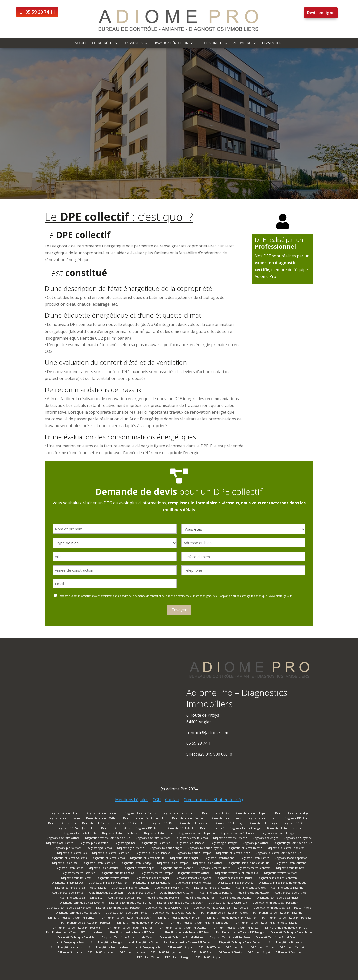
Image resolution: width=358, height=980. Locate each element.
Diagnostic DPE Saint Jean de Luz (76, 829)
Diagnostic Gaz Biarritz (60, 844)
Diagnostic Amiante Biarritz (140, 814)
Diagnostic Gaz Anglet (265, 839)
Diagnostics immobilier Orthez (236, 883)
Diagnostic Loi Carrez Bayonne (205, 849)
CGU (157, 800)
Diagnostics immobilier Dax (68, 883)
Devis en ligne (321, 13)
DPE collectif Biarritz (231, 953)
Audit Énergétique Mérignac (107, 943)
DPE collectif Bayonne (288, 953)
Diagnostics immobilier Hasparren (108, 883)
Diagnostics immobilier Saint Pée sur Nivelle (81, 888)
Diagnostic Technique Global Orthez (167, 908)
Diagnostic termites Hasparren (78, 873)
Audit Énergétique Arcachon (67, 948)
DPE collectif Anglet (259, 953)
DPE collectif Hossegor (178, 958)
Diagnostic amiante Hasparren (252, 814)
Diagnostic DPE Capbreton (130, 824)
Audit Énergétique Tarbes (144, 943)
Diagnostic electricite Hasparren (197, 834)
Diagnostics (133, 43)
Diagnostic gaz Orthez (255, 844)
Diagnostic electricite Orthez (63, 839)
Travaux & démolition (171, 43)
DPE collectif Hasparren (101, 953)
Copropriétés (103, 43)
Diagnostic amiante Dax (216, 814)
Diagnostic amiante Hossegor (64, 819)
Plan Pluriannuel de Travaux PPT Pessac (188, 933)
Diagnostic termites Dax (290, 868)
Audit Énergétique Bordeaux (285, 943)
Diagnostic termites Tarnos (76, 878)
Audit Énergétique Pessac (71, 943)
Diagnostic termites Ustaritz (113, 878)
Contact (172, 800)
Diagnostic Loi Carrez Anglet (166, 849)
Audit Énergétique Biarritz (68, 893)
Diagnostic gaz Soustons (67, 849)
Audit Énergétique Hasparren (177, 893)
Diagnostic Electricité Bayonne (284, 829)
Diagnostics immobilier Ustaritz (212, 888)
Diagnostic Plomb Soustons (290, 863)
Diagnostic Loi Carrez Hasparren (111, 854)
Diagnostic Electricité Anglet (246, 829)
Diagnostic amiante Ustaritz (263, 819)
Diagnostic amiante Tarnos (226, 819)
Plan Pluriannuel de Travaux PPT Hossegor (86, 923)
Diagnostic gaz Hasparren (156, 844)
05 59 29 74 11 (40, 12)
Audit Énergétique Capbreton (106, 893)
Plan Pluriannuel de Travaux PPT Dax (178, 918)
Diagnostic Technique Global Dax (228, 903)
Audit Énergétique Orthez (291, 893)
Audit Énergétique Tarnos (200, 898)
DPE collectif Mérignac (180, 948)
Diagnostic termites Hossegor (156, 873)
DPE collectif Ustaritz (70, 953)
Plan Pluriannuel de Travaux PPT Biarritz (71, 918)
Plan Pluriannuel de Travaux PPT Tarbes (235, 928)
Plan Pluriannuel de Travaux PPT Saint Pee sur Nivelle (266, 923)
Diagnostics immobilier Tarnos (172, 888)
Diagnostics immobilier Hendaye (152, 883)
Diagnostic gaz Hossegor (223, 844)
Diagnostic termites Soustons (281, 873)
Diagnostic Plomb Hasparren (99, 863)
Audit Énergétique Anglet (251, 888)
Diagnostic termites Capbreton (253, 868)
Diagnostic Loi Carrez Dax (72, 854)
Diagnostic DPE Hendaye (229, 824)
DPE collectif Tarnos (148, 958)
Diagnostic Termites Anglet (139, 868)
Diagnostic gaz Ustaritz (131, 849)
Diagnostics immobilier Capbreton (277, 878)
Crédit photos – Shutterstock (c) (213, 800)
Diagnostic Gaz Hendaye (190, 844)
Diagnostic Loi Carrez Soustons (69, 858)
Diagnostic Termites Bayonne (176, 868)
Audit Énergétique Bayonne (287, 888)
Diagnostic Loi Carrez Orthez (233, 854)
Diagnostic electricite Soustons (153, 839)
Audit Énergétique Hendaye (216, 893)
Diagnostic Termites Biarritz (214, 868)
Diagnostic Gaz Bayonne (297, 839)
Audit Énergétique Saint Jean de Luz (81, 898)
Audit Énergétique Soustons (163, 898)
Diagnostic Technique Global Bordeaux (241, 943)
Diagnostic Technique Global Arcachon (278, 938)
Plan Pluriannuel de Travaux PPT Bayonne (278, 913)
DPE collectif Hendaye (132, 953)
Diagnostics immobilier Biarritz (235, 878)
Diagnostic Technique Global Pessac (230, 938)
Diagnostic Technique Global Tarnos (126, 913)
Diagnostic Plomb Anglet (184, 858)
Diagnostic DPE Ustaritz (181, 829)
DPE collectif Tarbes (209, 948)
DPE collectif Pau (236, 948)
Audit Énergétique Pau (149, 948)
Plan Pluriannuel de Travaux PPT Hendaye (287, 918)
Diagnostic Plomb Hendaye (136, 863)
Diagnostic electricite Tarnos (192, 839)
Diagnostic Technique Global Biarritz (130, 903)
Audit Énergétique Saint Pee (125, 898)
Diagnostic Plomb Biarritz (254, 858)
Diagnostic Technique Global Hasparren (275, 903)
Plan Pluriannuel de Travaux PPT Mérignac (241, 933)
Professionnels (211, 43)
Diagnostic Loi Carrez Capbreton (286, 849)
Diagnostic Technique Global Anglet (277, 898)
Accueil (81, 43)
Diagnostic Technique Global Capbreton (180, 903)
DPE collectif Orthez (263, 948)
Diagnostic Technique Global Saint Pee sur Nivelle (282, 908)
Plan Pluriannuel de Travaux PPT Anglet (224, 913)
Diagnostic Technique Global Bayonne (82, 903)
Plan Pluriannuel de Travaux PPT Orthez (139, 923)
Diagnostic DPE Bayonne (62, 824)
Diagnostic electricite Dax (159, 834)
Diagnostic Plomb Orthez (208, 863)
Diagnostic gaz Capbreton (93, 844)
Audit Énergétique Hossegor (254, 893)
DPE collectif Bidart (202, 953)
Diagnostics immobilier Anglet (152, 878)
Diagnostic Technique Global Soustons (78, 913)
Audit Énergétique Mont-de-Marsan (110, 948)
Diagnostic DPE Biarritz (96, 824)
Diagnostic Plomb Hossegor (172, 863)
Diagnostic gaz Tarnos (99, 849)
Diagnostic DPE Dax (162, 824)
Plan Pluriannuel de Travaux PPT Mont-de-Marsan (75, 933)
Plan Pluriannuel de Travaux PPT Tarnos (129, 928)
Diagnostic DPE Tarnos (148, 829)
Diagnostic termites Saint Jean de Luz (237, 873)
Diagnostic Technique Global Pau (77, 938)
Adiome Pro (243, 43)
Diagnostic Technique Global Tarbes (291, 933)
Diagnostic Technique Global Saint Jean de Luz (221, 908)
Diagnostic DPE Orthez (296, 824)
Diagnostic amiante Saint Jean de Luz (145, 819)
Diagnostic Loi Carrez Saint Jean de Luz (278, 854)
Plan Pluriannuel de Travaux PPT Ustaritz (182, 928)
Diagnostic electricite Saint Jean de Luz (108, 839)
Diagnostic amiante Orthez (102, 819)
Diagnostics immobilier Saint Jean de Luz (283, 883)
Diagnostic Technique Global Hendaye (69, 908)
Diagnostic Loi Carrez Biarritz (245, 849)
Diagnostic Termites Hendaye (118, 873)
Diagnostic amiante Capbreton (179, 814)
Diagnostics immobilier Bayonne (193, 878)
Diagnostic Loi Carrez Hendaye (152, 854)
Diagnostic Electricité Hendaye (238, 834)
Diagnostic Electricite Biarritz (80, 834)
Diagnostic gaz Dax (125, 844)
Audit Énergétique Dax (142, 893)
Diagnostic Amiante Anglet (65, 814)
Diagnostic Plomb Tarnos (69, 868)
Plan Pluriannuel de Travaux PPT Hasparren (231, 918)
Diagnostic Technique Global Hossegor (118, 908)
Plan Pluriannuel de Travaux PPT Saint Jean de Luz (199, 923)
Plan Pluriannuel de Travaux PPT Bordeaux (189, 943)
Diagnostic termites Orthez (194, 873)
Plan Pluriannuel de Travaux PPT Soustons (76, 928)
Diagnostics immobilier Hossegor (194, 883)
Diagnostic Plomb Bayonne (219, 858)
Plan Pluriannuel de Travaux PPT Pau (285, 928)
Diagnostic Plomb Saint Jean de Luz (249, 863)
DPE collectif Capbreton (293, 948)
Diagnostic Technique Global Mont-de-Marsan (128, 938)
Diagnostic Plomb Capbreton (291, 858)
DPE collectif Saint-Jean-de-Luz (168, 953)
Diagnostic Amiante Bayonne (102, 814)
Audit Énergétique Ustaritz (236, 898)
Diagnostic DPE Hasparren (194, 824)
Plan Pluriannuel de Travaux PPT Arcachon (134, 933)
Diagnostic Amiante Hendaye (292, 814)
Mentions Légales (132, 800)
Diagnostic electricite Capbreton (120, 834)
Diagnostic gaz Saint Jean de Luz (293, 844)
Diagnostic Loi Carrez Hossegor (193, 854)
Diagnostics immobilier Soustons (130, 888)
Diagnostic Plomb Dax (65, 863)
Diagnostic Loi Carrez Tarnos (108, 858)
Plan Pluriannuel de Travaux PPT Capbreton (126, 918)
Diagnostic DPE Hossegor (263, 824)
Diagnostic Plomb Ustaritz (103, 868)
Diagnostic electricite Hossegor (278, 834)
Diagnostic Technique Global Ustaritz (174, 913)
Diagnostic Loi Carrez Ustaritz (147, 858)
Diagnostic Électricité (212, 829)
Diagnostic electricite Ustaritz (230, 839)
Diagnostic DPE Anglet (297, 819)
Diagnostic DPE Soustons (116, 829)
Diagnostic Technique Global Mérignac (182, 938)
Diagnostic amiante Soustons (189, 819)
